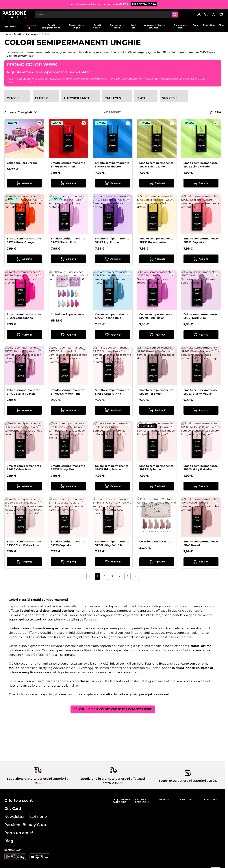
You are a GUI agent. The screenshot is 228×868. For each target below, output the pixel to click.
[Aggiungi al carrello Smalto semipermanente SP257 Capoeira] (201, 259)
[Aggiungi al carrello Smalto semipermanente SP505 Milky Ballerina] (201, 486)
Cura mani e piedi (180, 26)
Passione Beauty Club (25, 825)
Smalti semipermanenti (51, 26)
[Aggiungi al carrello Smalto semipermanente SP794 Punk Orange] (24, 259)
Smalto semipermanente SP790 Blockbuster (112, 165)
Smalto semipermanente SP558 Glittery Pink (112, 392)
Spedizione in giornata (98, 779)
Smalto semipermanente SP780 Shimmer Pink (68, 392)
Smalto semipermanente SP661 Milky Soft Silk (112, 543)
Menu (10, 26)
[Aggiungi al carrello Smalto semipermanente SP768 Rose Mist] (157, 410)
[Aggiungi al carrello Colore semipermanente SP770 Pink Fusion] (157, 335)
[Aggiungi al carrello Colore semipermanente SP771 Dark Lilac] (201, 335)
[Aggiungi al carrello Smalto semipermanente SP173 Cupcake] (68, 562)
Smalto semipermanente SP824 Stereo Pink (68, 240)
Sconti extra (168, 781)
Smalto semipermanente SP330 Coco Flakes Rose (24, 543)
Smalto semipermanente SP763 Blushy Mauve (201, 392)
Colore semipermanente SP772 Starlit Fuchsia (23, 392)
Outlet (196, 25)
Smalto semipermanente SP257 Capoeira (201, 240)
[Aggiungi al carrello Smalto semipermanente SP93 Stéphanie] (157, 486)
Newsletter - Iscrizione (26, 817)
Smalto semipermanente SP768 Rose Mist (156, 392)
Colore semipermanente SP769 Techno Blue (112, 316)
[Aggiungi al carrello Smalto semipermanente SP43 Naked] (201, 562)
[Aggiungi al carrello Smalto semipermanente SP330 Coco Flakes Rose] (24, 562)
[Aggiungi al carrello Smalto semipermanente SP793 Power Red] (68, 183)
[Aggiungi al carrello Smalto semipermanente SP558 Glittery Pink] (113, 410)
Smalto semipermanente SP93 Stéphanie (156, 468)
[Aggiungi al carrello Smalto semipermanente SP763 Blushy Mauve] (201, 410)
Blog (221, 25)
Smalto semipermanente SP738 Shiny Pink (68, 468)
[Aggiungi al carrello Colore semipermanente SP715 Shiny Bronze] (113, 486)
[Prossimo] (135, 576)
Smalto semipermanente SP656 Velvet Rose (24, 468)
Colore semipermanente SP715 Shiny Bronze (112, 468)
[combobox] (109, 14)
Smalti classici (97, 26)
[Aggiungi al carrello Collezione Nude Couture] (157, 562)
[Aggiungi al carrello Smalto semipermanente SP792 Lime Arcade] (201, 183)
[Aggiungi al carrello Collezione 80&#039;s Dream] (24, 183)
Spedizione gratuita (22, 779)
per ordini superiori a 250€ (197, 781)
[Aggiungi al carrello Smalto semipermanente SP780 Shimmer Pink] (68, 410)
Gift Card (13, 809)
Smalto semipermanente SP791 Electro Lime (156, 165)
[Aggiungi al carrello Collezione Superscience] (68, 335)
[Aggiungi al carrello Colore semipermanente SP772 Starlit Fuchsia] (24, 410)
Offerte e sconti (19, 800)
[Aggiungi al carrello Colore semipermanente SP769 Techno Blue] (113, 335)
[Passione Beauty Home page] (16, 14)
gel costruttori (30, 619)
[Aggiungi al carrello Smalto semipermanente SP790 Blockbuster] (113, 183)
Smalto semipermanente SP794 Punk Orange (24, 240)
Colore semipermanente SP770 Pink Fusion (156, 316)
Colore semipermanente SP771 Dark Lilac (200, 316)
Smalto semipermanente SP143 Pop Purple (112, 240)
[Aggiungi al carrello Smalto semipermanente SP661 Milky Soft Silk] (113, 562)
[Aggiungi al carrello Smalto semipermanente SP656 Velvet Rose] (24, 486)
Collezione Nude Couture (156, 542)
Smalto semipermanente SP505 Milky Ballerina (201, 468)
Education (209, 25)
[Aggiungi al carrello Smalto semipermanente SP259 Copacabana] (24, 335)
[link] (90, 576)
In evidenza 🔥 (29, 26)
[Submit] (178, 14)
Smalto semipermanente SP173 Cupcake (68, 543)
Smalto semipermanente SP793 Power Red (68, 165)
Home (8, 34)
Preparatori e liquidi (117, 26)
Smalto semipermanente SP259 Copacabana (24, 316)
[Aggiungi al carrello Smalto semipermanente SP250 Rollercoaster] (157, 259)
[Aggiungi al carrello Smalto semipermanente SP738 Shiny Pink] (68, 486)
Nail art (133, 26)
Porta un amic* (19, 833)
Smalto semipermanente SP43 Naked (201, 543)
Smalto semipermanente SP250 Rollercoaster (156, 240)
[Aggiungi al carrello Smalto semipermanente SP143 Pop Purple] (113, 259)
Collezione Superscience (67, 314)
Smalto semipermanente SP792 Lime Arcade (201, 165)
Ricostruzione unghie (76, 26)
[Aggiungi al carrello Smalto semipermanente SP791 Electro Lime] (157, 183)
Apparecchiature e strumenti (154, 26)
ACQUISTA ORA (166, 4)
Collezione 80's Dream (22, 163)
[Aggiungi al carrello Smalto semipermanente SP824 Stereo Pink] (68, 259)
